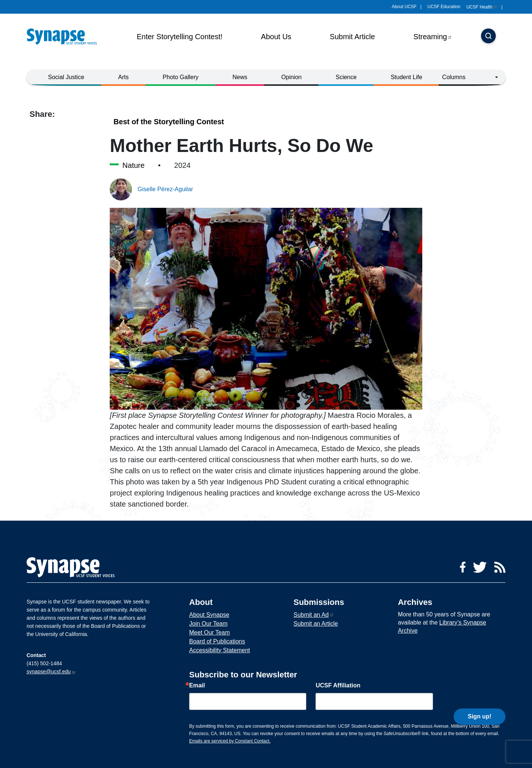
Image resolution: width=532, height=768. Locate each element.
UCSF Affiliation (338, 686)
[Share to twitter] (48, 128)
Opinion (291, 77)
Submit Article (352, 37)
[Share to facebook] (35, 128)
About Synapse (209, 615)
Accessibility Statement (220, 650)
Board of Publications (217, 641)
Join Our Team (208, 624)
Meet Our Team (209, 632)
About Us (276, 37)
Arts (123, 77)
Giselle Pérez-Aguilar (165, 189)
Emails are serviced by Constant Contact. (230, 741)
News (240, 77)
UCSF (482, 7)
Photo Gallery (180, 77)
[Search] (488, 37)
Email (197, 686)
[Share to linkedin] (63, 128)
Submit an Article (316, 624)
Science (346, 77)
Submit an (313, 615)
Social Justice (66, 77)
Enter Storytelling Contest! (180, 37)
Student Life (406, 77)
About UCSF (404, 7)
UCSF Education (444, 7)
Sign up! (480, 700)
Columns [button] (454, 77)
